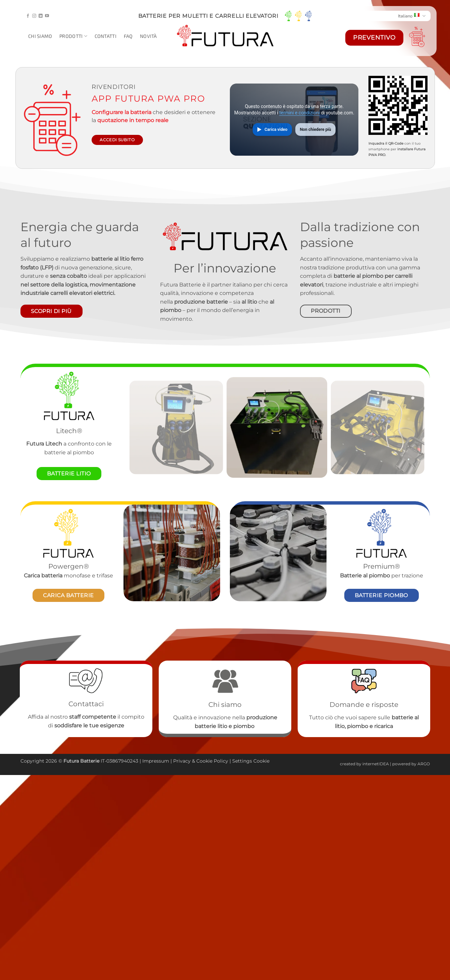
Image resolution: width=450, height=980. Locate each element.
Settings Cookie (251, 761)
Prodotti (73, 36)
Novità (148, 36)
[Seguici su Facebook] (28, 16)
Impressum (156, 761)
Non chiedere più (315, 130)
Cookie (204, 761)
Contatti (106, 36)
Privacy (183, 761)
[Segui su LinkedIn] (41, 16)
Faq (128, 36)
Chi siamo (40, 36)
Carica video (276, 130)
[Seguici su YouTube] (47, 16)
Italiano (412, 16)
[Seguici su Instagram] (34, 16)
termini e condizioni (299, 113)
